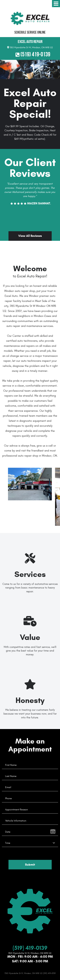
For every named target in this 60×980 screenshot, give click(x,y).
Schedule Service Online (30, 32)
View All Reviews (30, 236)
